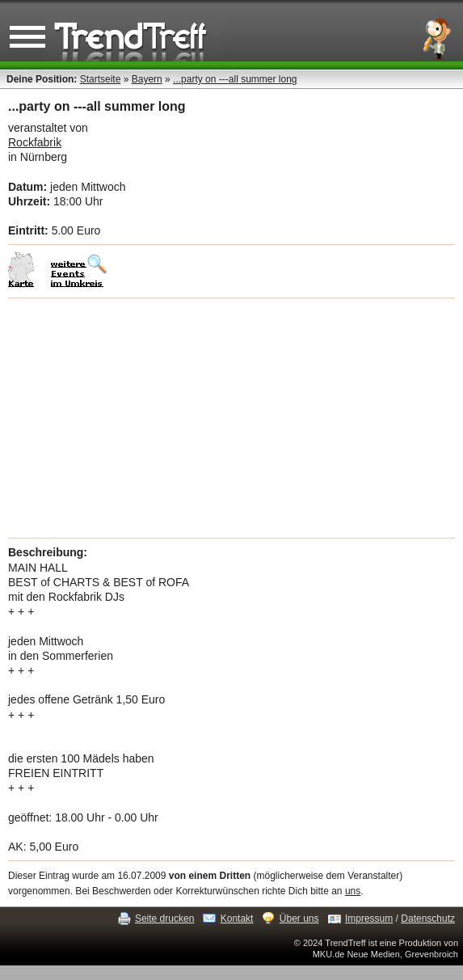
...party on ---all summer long (235, 79)
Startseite (101, 79)
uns (353, 891)
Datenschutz (428, 919)
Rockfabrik (35, 142)
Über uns (299, 919)
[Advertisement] (231, 418)
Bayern (147, 79)
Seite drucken (164, 919)
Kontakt (237, 919)
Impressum (369, 919)
